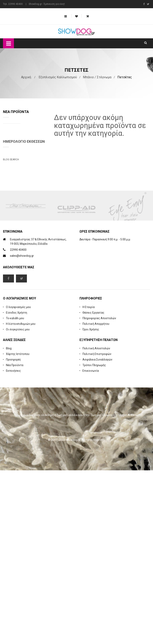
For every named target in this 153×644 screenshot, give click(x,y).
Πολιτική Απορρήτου (96, 497)
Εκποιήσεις (13, 544)
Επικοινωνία (91, 544)
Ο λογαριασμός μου (18, 481)
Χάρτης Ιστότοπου (18, 528)
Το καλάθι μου (15, 492)
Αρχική (26, 77)
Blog (9, 522)
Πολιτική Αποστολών (96, 522)
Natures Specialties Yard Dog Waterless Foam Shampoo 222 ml (36, 136)
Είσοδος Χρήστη (17, 486)
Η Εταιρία (89, 481)
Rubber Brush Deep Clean (35, 162)
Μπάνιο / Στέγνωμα (97, 77)
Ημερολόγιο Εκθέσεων (24, 226)
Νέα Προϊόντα (15, 539)
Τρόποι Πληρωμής (94, 539)
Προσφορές (14, 533)
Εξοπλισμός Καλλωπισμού (58, 77)
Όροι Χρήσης (91, 503)
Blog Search (11, 320)
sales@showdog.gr (22, 430)
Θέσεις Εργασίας (93, 486)
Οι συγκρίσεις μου (18, 503)
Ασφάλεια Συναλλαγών (97, 533)
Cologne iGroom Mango (33, 192)
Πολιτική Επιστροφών (97, 528)
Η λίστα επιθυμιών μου (21, 497)
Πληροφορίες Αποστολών (99, 492)
